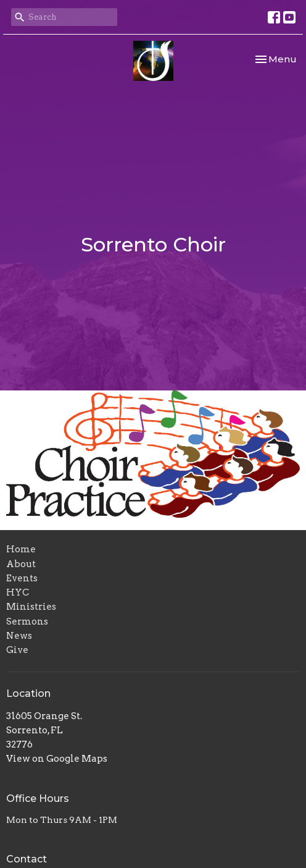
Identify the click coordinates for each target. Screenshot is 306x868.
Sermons (27, 622)
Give (17, 650)
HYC (18, 592)
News (19, 636)
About (21, 564)
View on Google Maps (57, 759)
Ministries (31, 607)
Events (22, 578)
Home (21, 549)
